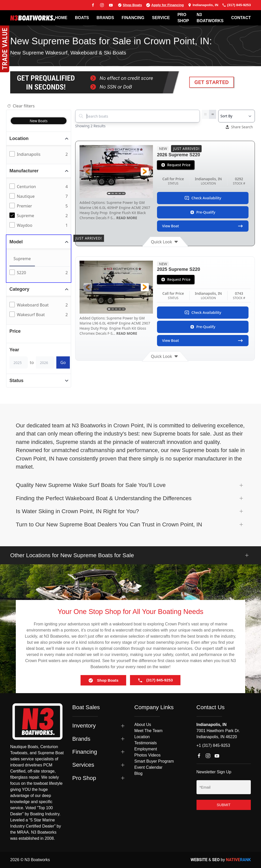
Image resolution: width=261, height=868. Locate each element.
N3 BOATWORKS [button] (210, 18)
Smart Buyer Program (154, 761)
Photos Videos (147, 755)
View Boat (203, 226)
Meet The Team (148, 731)
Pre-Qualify (203, 212)
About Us (143, 725)
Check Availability (203, 198)
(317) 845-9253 (236, 5)
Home (61, 18)
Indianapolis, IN (203, 5)
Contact (241, 18)
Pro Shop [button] (84, 778)
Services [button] (83, 765)
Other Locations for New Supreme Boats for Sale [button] (72, 555)
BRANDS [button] (105, 18)
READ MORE (126, 218)
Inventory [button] (84, 726)
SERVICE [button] (161, 18)
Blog (138, 773)
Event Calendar (148, 767)
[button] (88, 172)
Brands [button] (81, 739)
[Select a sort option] (237, 116)
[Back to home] (33, 18)
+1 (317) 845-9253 (213, 745)
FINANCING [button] (133, 18)
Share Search (239, 127)
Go (63, 362)
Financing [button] (85, 752)
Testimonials (146, 743)
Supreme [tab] (22, 259)
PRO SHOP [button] (183, 18)
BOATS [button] (82, 18)
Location (142, 737)
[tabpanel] (40, 273)
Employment (146, 749)
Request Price (176, 165)
